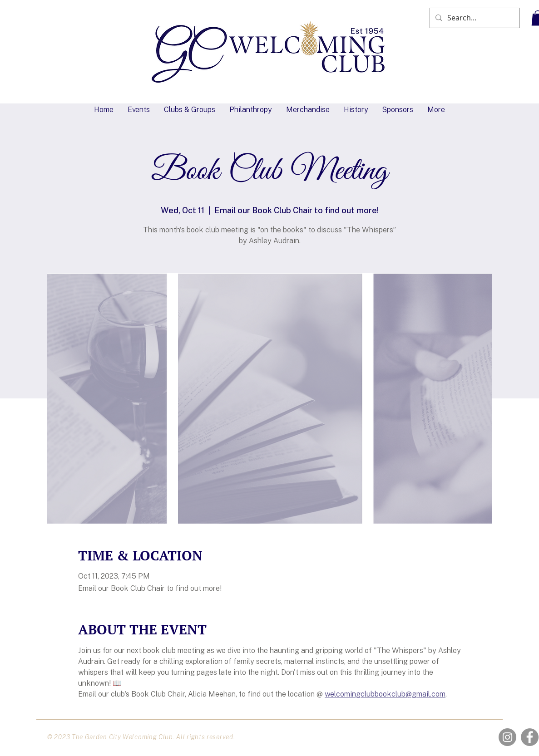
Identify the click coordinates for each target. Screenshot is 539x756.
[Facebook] (530, 737)
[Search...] (474, 18)
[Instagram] (507, 737)
